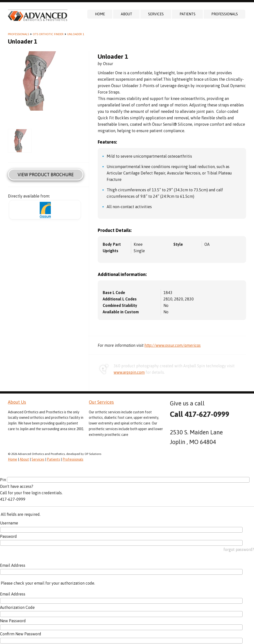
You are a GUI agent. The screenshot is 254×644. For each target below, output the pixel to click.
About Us (17, 402)
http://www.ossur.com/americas (173, 345)
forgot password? (239, 549)
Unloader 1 (76, 34)
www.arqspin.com (129, 372)
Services (156, 14)
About (127, 14)
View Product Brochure (46, 175)
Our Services (101, 402)
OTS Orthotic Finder (48, 34)
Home (100, 14)
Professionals (225, 14)
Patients (188, 14)
